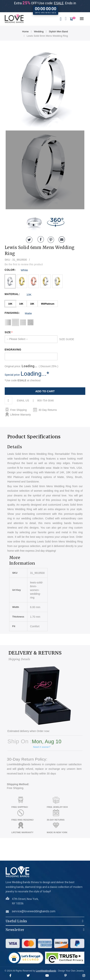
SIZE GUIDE (67, 339)
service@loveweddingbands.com (34, 911)
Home (26, 31)
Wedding (39, 31)
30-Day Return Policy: (27, 759)
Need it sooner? (42, 747)
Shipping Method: (18, 784)
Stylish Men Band (58, 31)
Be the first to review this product (24, 264)
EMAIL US (23, 400)
